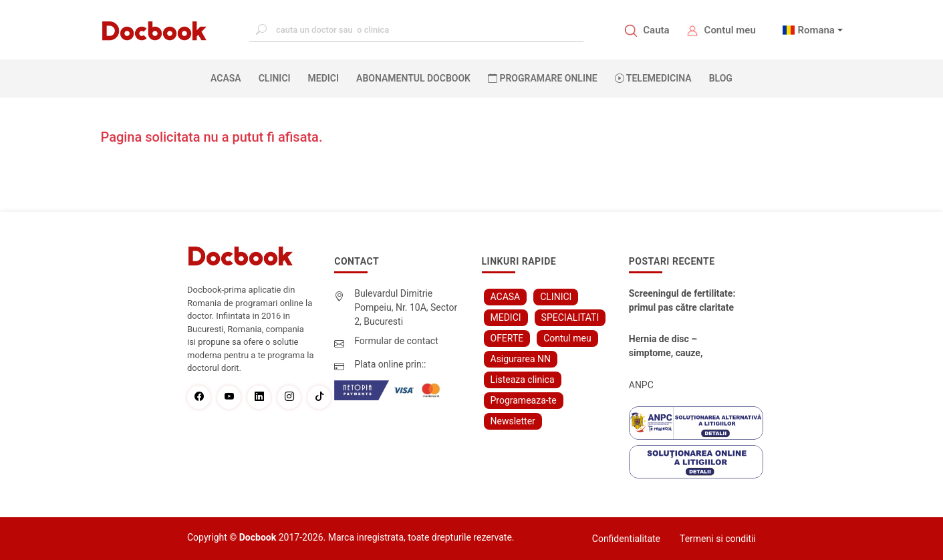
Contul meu (730, 30)
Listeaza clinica (523, 380)
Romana (816, 30)
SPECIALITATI (570, 317)
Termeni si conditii (718, 539)
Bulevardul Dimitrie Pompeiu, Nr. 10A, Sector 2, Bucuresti (406, 307)
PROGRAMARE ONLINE (543, 78)
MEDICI (323, 78)
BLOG (721, 78)
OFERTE (507, 338)
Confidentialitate (626, 539)
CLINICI (275, 78)
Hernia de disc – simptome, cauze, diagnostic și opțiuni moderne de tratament (676, 347)
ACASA (229, 78)
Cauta (656, 30)
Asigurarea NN (521, 359)
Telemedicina (653, 78)
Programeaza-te (524, 400)
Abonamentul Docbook (413, 78)
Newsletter (513, 421)
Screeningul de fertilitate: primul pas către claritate (682, 300)
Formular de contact (396, 341)
